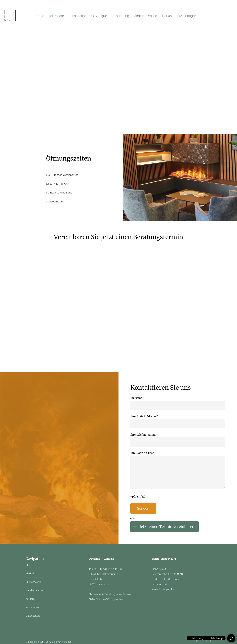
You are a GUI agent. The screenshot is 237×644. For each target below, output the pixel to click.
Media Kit (31, 574)
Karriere (30, 599)
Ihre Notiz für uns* (178, 471)
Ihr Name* (178, 403)
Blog (28, 565)
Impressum (32, 607)
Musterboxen (33, 582)
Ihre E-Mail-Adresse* (178, 422)
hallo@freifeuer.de (108, 574)
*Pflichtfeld (138, 497)
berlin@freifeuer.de (171, 579)
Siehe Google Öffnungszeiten (106, 599)
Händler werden (35, 590)
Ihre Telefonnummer (178, 440)
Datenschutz (33, 616)
